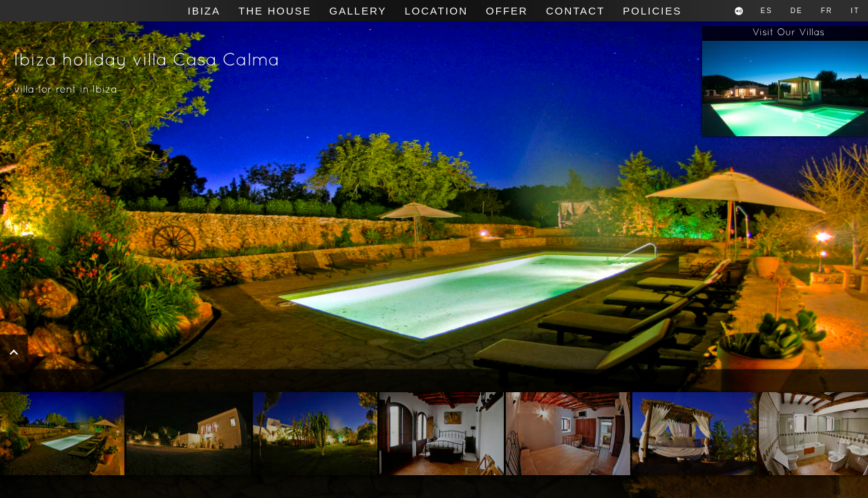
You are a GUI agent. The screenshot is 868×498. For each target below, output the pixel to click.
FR (827, 11)
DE (797, 11)
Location (436, 11)
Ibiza (205, 11)
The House (275, 11)
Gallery (358, 11)
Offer (507, 11)
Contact (575, 11)
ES (767, 11)
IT (855, 11)
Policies (652, 11)
